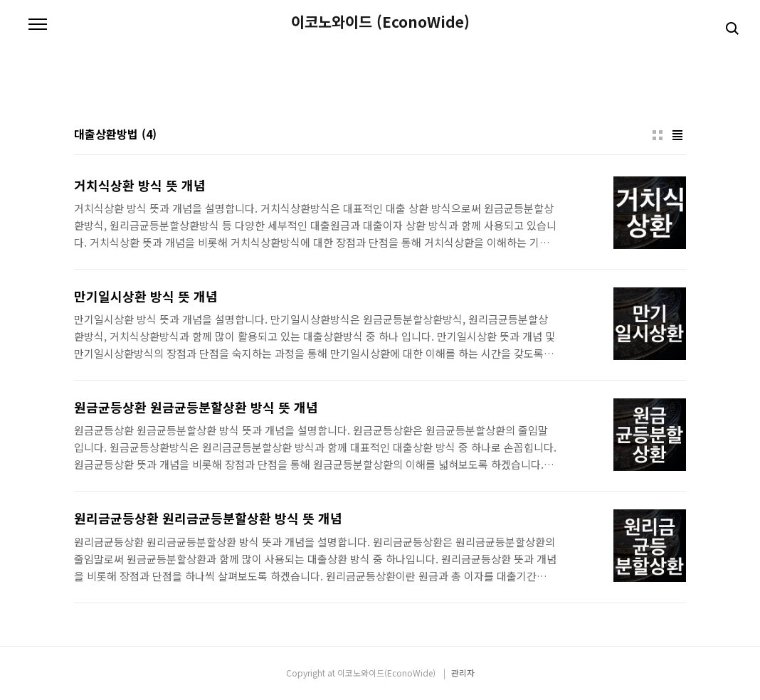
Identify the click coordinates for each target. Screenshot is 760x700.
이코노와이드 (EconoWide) (380, 22)
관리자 (463, 673)
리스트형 (677, 135)
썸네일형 (658, 135)
